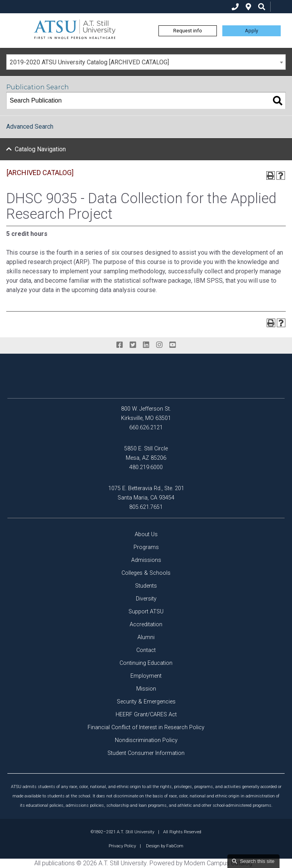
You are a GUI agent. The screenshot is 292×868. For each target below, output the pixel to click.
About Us (146, 534)
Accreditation (146, 624)
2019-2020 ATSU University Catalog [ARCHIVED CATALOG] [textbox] (89, 62)
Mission (146, 689)
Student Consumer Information (146, 753)
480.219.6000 (146, 467)
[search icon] (262, 7)
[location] (248, 7)
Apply (252, 31)
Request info (188, 31)
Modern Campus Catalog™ (220, 863)
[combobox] (146, 62)
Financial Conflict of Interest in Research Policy (146, 727)
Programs (146, 547)
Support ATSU (146, 612)
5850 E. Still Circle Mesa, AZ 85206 (146, 453)
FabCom (175, 846)
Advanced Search (30, 127)
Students (146, 586)
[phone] (235, 7)
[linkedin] (146, 345)
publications (58, 863)
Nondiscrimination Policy (146, 740)
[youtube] (172, 345)
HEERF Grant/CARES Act (146, 715)
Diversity (146, 599)
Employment (146, 676)
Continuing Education (146, 663)
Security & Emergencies (146, 702)
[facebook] (120, 345)
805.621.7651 (146, 507)
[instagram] (159, 345)
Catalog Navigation (40, 149)
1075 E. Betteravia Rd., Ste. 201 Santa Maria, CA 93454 (146, 493)
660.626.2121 (146, 428)
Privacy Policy (122, 846)
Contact (146, 650)
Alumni (146, 637)
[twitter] (133, 345)
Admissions (146, 560)
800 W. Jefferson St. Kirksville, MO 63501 (146, 414)
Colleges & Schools (146, 573)
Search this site (257, 861)
